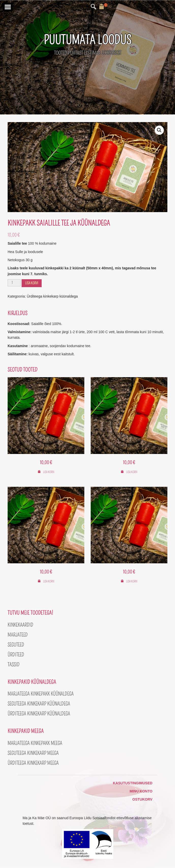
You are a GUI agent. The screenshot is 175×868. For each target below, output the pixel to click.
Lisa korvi (32, 283)
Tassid (14, 665)
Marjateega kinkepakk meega (35, 743)
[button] (159, 130)
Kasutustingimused (133, 783)
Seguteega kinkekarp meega (33, 753)
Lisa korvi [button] (49, 472)
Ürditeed (16, 655)
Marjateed (18, 635)
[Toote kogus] (14, 283)
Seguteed (16, 645)
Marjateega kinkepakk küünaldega (41, 694)
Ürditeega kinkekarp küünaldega (52, 296)
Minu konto (141, 791)
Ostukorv (142, 799)
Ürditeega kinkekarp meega (33, 763)
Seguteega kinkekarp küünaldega (39, 704)
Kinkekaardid (20, 625)
